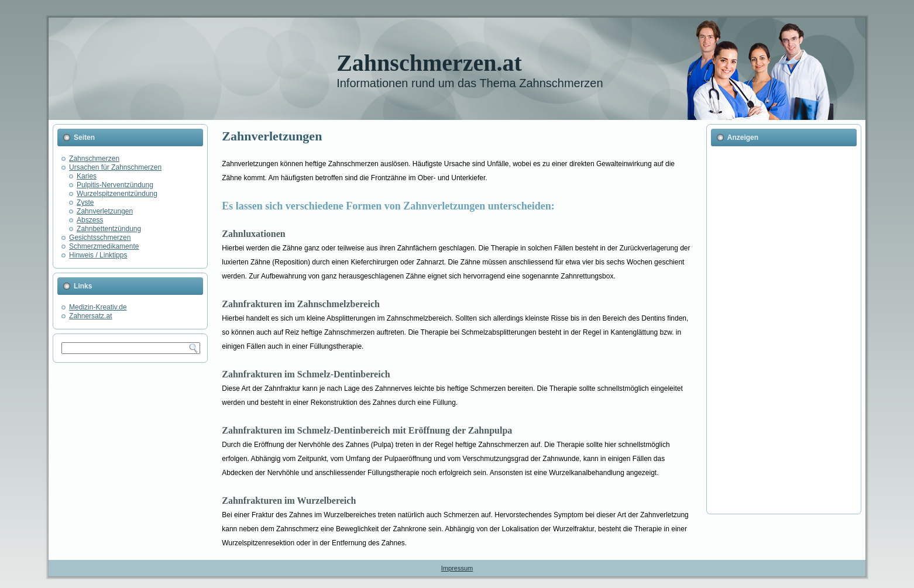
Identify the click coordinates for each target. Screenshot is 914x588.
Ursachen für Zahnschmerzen (115, 167)
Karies (87, 176)
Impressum (457, 568)
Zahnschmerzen (94, 159)
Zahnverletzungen (105, 211)
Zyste (85, 202)
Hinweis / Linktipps (98, 255)
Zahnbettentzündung (109, 229)
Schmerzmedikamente (104, 246)
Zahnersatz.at (90, 316)
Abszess (90, 220)
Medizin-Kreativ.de (98, 307)
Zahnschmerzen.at (429, 63)
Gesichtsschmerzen (100, 238)
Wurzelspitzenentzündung (117, 194)
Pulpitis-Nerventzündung (115, 185)
